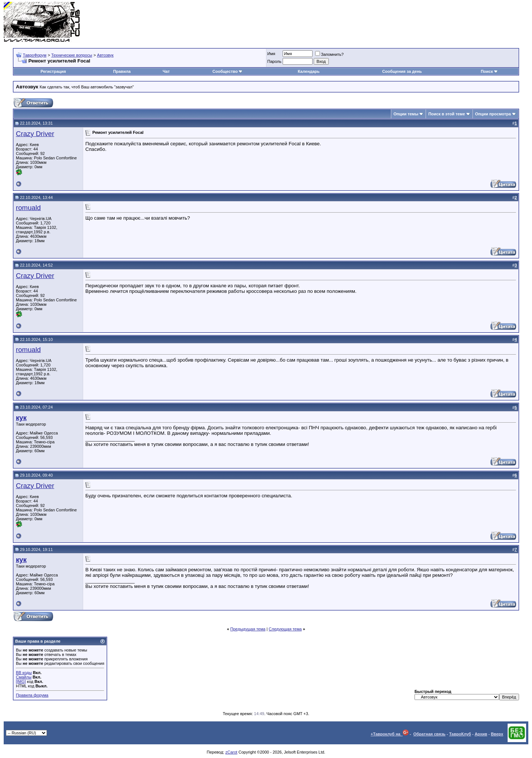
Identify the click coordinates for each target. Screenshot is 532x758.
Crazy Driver (35, 134)
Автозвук (105, 55)
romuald (28, 208)
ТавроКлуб (460, 734)
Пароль (274, 61)
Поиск (489, 71)
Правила (122, 71)
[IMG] (21, 681)
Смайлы (24, 677)
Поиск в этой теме (446, 114)
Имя (271, 54)
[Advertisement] (394, 22)
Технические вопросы (72, 55)
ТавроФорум (35, 55)
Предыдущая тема (248, 629)
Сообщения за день (402, 71)
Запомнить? (330, 54)
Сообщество (228, 71)
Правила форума (32, 695)
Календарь (309, 71)
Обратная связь (429, 734)
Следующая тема (285, 629)
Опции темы (406, 114)
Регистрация (53, 71)
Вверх (497, 734)
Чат (166, 71)
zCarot (231, 752)
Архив (481, 734)
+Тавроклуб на (390, 734)
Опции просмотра (493, 114)
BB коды (24, 673)
